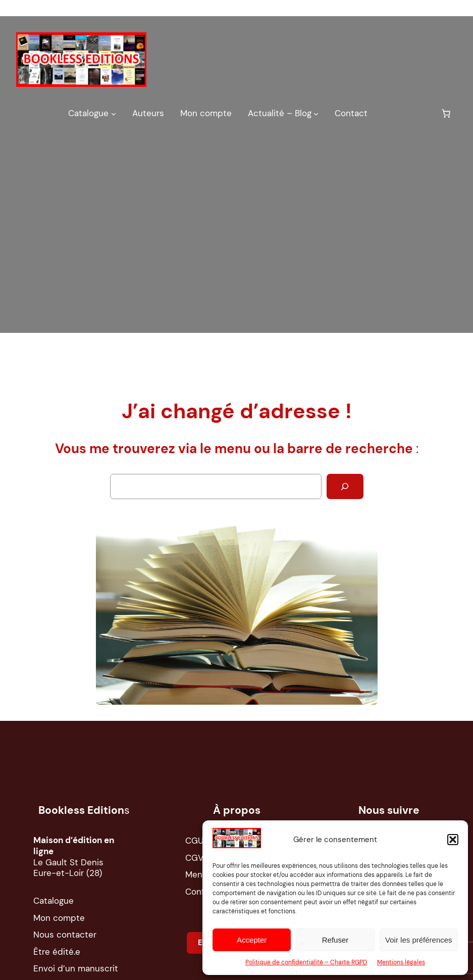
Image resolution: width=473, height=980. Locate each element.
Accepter (252, 940)
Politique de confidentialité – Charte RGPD (306, 962)
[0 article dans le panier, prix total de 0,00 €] (446, 114)
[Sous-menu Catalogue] (114, 113)
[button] (453, 840)
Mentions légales (401, 962)
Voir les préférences (419, 940)
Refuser (335, 940)
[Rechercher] (345, 486)
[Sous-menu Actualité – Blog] (316, 113)
